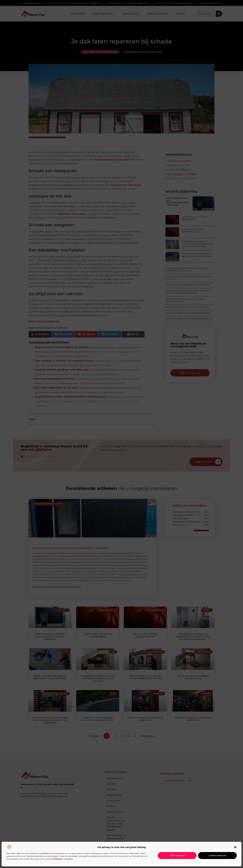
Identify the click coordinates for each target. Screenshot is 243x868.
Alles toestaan (177, 855)
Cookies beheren (218, 855)
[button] (235, 847)
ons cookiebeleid (54, 859)
